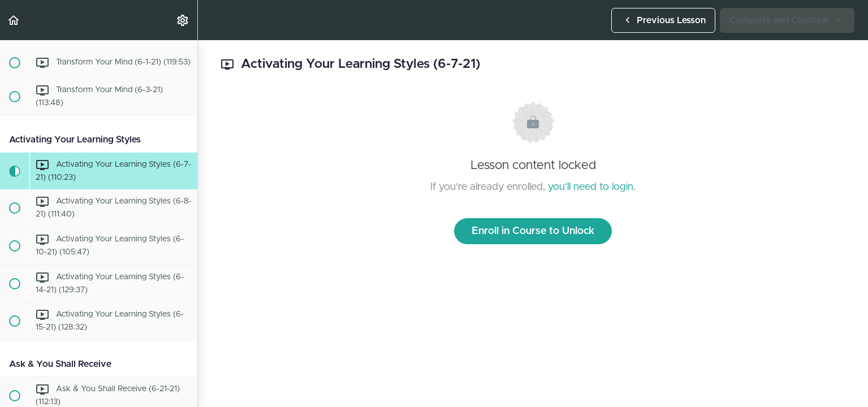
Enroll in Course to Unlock (533, 231)
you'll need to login (591, 187)
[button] (14, 20)
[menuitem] (183, 20)
